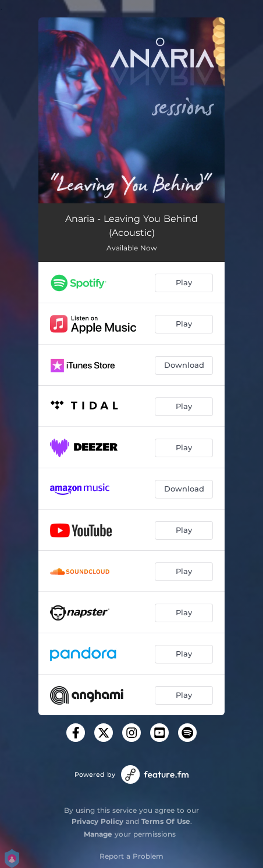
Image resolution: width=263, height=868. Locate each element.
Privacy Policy (97, 821)
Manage (98, 834)
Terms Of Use (166, 821)
